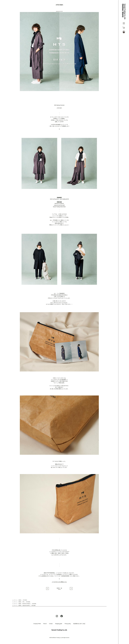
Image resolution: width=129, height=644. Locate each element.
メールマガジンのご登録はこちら (59, 582)
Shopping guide (59, 624)
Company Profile (37, 624)
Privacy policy (68, 624)
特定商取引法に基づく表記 (79, 624)
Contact (51, 624)
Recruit (45, 624)
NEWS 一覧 (59, 588)
